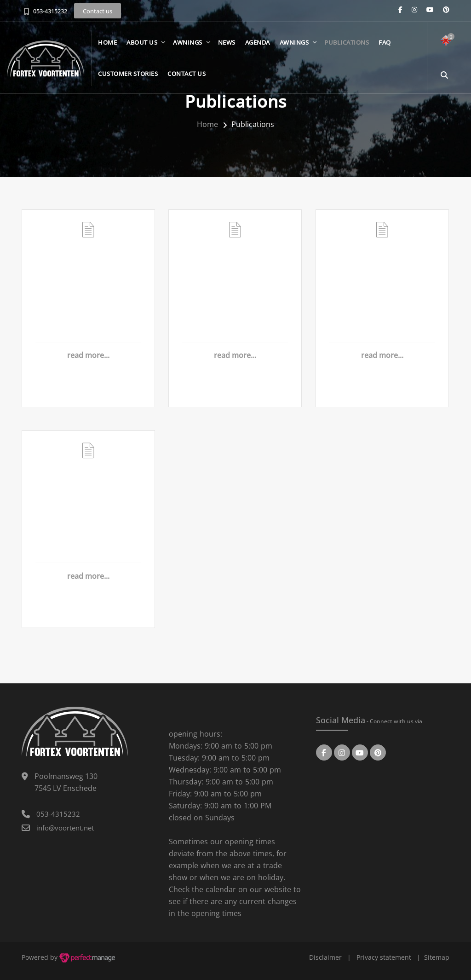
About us (143, 46)
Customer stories (129, 77)
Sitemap (437, 957)
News (228, 46)
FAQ (386, 46)
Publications (348, 46)
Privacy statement (384, 957)
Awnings (189, 46)
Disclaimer (325, 957)
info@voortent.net (65, 828)
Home (109, 46)
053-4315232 (50, 11)
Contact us (188, 77)
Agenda (259, 46)
